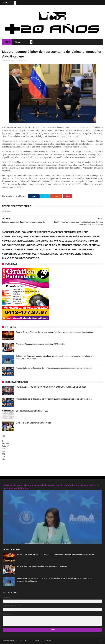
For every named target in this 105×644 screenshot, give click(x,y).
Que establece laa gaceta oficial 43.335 (32, 411)
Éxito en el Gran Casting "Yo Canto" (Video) (34, 423)
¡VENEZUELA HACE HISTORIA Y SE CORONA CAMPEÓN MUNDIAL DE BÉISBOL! (51, 387)
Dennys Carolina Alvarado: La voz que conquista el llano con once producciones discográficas (54, 332)
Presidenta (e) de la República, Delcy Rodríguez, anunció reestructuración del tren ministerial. (54, 368)
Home (7, 42)
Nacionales (22, 61)
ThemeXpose (49, 641)
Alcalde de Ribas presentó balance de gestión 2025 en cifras (41, 344)
